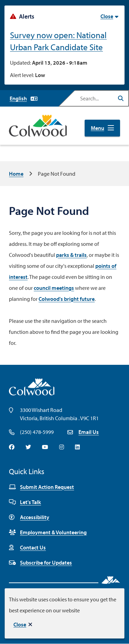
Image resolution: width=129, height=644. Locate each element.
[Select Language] (24, 98)
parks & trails (71, 255)
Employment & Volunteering (48, 532)
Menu (98, 128)
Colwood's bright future (67, 299)
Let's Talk (25, 502)
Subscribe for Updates (40, 563)
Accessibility (29, 517)
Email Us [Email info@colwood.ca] (89, 432)
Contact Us (27, 547)
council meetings (54, 288)
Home (16, 174)
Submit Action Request (41, 487)
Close (20, 624)
